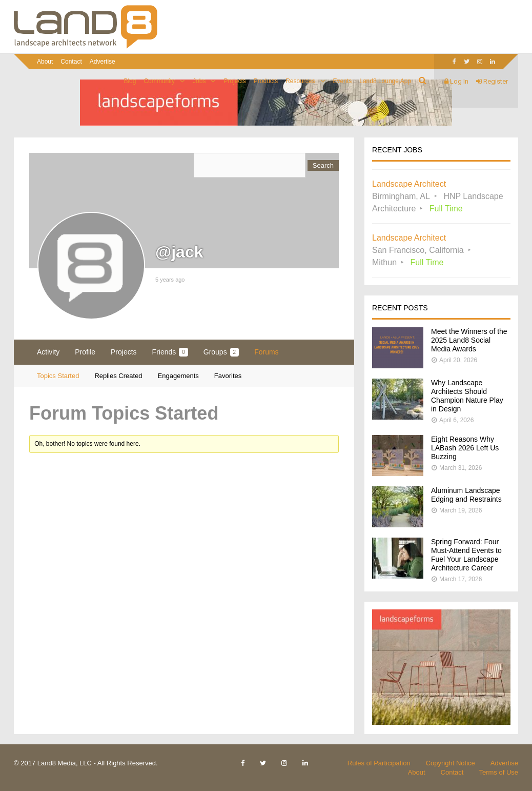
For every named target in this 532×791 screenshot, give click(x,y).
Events (343, 81)
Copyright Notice (451, 763)
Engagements (178, 376)
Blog (130, 81)
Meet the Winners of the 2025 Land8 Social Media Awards (469, 340)
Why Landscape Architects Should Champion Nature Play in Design (467, 396)
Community (159, 81)
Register (492, 81)
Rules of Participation (379, 763)
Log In (456, 81)
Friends (170, 352)
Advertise (103, 62)
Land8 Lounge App (385, 81)
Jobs (199, 81)
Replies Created (118, 376)
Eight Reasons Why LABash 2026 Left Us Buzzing (465, 448)
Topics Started (58, 376)
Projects (234, 81)
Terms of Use (498, 772)
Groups (221, 352)
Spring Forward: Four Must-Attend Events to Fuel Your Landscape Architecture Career (466, 555)
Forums (266, 352)
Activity (48, 352)
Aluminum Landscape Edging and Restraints (466, 495)
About (45, 62)
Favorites (228, 376)
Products (266, 81)
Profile (85, 352)
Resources (300, 81)
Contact (71, 62)
